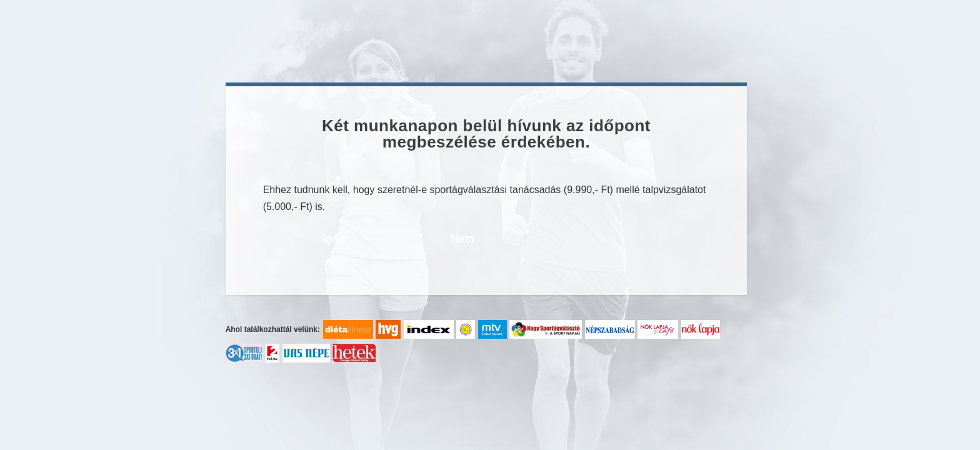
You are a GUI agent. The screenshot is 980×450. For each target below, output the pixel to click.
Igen (333, 239)
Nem (462, 239)
